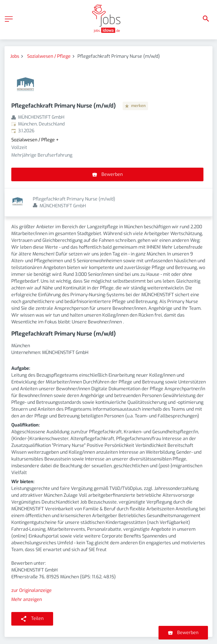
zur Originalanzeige (32, 562)
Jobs (15, 56)
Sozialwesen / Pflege (49, 56)
